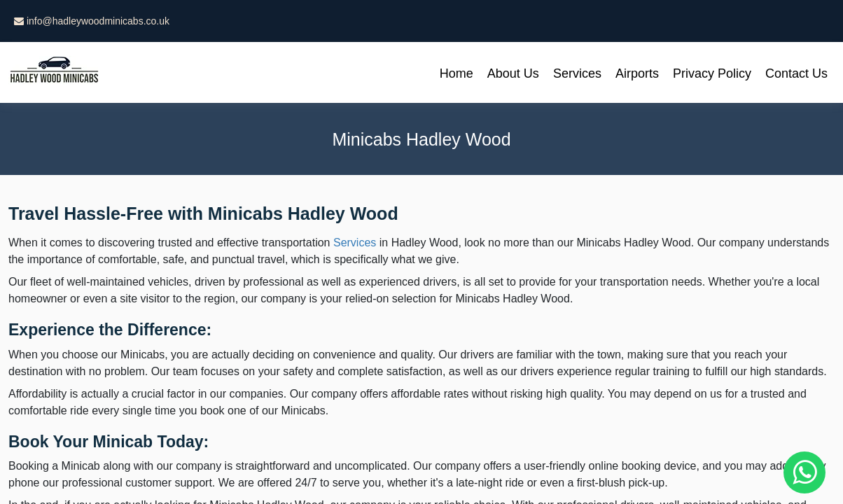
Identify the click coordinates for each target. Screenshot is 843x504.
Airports (637, 73)
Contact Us (796, 73)
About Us (513, 73)
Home (457, 73)
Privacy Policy (712, 73)
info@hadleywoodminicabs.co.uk (92, 21)
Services (577, 73)
